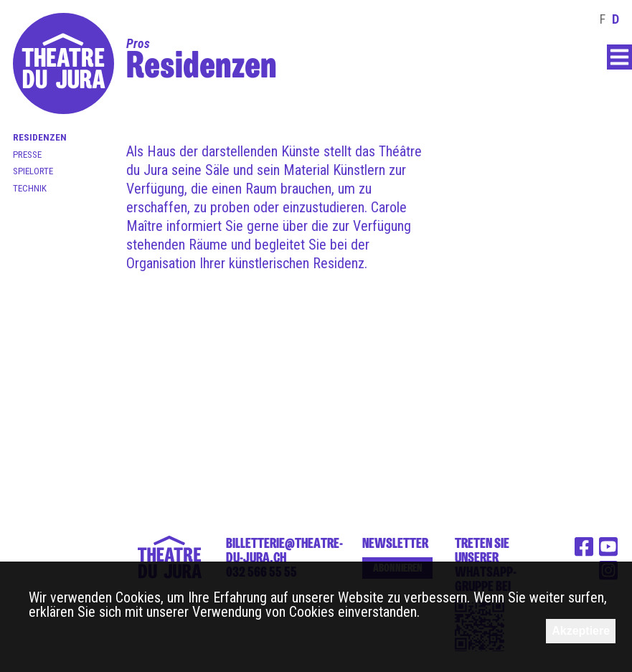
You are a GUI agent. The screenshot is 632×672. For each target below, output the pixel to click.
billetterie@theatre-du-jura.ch (284, 550)
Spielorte (33, 171)
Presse (27, 155)
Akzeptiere (581, 631)
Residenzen (40, 137)
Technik (30, 188)
